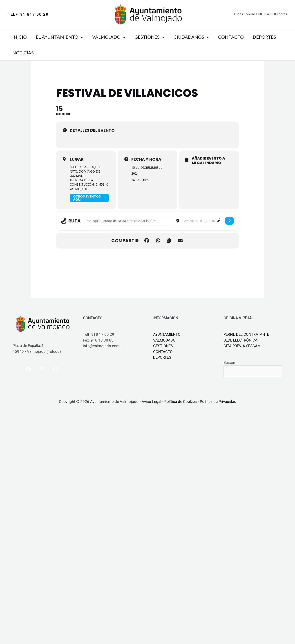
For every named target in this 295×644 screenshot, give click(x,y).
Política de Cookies (181, 402)
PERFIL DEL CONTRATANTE (246, 334)
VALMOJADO (109, 37)
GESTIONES (150, 37)
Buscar (229, 362)
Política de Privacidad (218, 402)
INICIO (20, 37)
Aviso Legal (151, 402)
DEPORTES (264, 37)
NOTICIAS (23, 53)
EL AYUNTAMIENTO (59, 37)
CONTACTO (231, 37)
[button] (28, 14)
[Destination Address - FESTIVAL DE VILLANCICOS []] (202, 221)
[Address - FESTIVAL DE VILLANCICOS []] (128, 221)
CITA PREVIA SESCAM (242, 346)
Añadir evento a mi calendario (208, 161)
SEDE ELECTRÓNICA (240, 340)
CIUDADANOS (191, 37)
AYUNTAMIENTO (167, 334)
